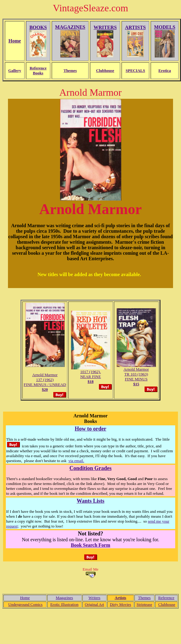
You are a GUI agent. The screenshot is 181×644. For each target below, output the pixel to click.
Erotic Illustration (64, 604)
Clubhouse (167, 604)
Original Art (94, 604)
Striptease (144, 604)
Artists (121, 598)
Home (25, 598)
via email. (76, 461)
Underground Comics (25, 604)
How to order (90, 429)
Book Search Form (90, 545)
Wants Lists (90, 501)
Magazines (64, 598)
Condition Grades (91, 468)
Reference (166, 598)
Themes (144, 598)
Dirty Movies (120, 604)
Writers (94, 598)
